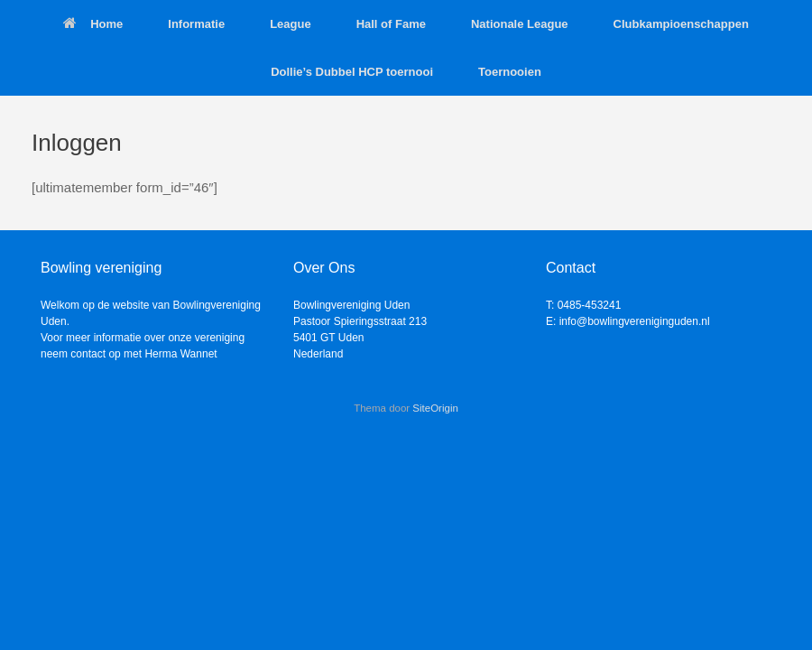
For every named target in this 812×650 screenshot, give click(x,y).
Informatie (196, 24)
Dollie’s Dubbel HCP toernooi (352, 72)
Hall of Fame (391, 24)
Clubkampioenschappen (681, 24)
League (291, 24)
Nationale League (520, 24)
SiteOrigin (435, 408)
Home (93, 24)
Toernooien (510, 72)
